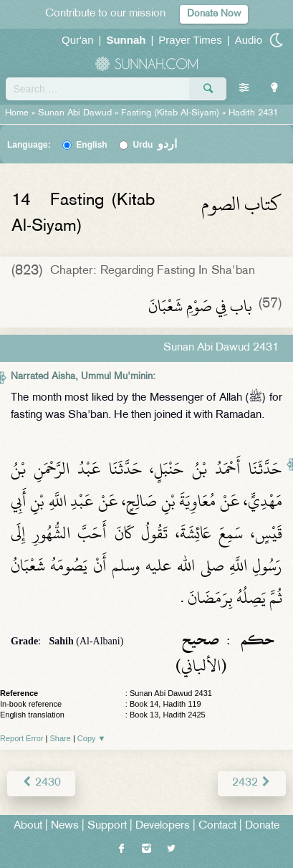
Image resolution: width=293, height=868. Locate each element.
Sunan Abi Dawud (75, 113)
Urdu (155, 145)
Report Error (22, 738)
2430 (41, 783)
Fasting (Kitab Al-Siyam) (170, 113)
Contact (217, 826)
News (65, 826)
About (28, 826)
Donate (262, 826)
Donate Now (214, 14)
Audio (249, 40)
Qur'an (78, 40)
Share (61, 738)
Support (107, 826)
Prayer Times (190, 40)
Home (17, 113)
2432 (252, 783)
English (91, 145)
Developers (163, 826)
